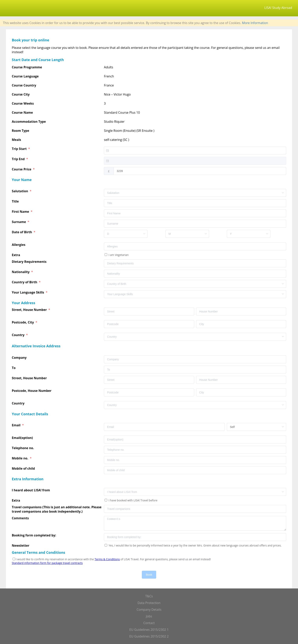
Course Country (24, 85)
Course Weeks (23, 103)
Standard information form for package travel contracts (47, 563)
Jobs (149, 616)
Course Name (22, 112)
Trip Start (20, 149)
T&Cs (149, 596)
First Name (21, 212)
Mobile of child (24, 468)
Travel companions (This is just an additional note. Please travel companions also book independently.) (57, 509)
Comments (21, 518)
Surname (19, 222)
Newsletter (21, 545)
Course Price (22, 169)
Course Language (25, 76)
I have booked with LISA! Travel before (133, 500)
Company (20, 358)
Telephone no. (23, 448)
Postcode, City (23, 322)
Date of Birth (22, 232)
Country (19, 335)
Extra (17, 255)
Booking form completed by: (34, 535)
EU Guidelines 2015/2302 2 (149, 636)
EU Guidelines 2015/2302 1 (149, 630)
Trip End (19, 159)
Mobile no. (20, 458)
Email (17, 425)
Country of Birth (25, 282)
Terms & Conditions (107, 559)
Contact (149, 623)
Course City (21, 94)
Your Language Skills (28, 292)
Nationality (21, 272)
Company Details (149, 610)
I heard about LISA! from (31, 490)
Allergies (19, 245)
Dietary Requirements (30, 262)
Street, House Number (30, 310)
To (14, 368)
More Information (255, 23)
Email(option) (23, 438)
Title (16, 201)
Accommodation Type (29, 122)
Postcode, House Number (32, 391)
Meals (16, 140)
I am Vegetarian (118, 255)
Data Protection (149, 603)
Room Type (20, 131)
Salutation (20, 191)
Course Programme (27, 67)
